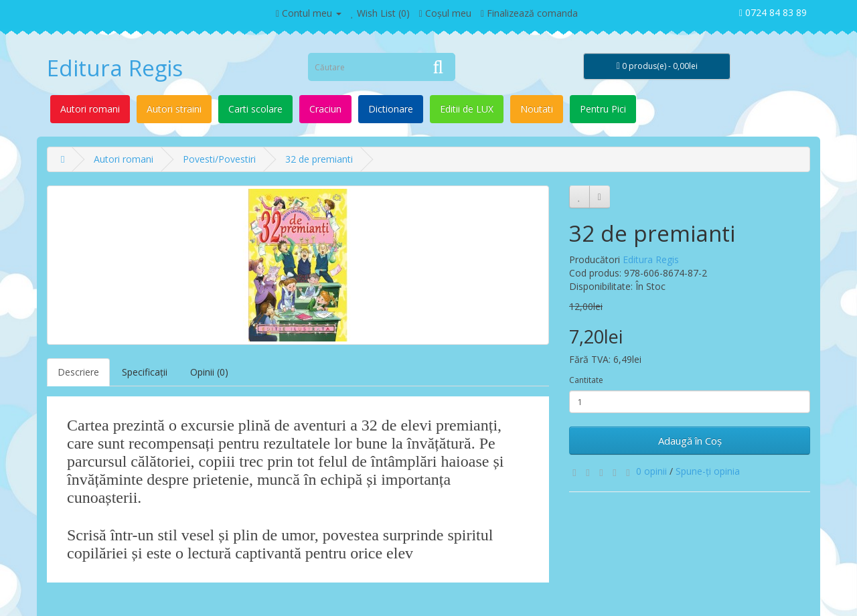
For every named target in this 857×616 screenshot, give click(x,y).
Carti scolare (255, 109)
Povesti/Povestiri (219, 159)
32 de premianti (319, 159)
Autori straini (174, 109)
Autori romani (90, 109)
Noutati (537, 109)
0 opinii (651, 471)
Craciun (325, 109)
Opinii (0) (209, 372)
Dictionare (391, 109)
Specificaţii (145, 372)
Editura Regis (115, 68)
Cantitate (586, 380)
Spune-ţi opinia (708, 471)
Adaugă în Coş (690, 441)
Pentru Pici (603, 109)
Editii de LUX (467, 109)
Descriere (78, 372)
